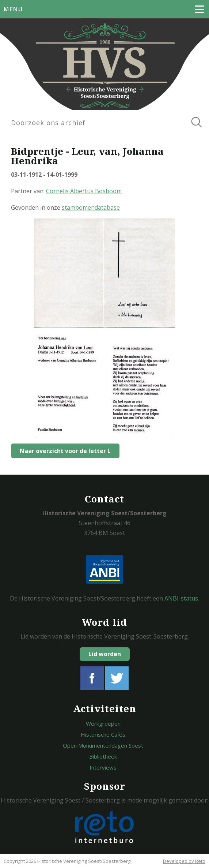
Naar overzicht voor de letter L (65, 451)
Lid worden (105, 654)
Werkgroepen (103, 723)
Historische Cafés (103, 734)
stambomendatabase (91, 207)
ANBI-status (181, 598)
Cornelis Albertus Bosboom (84, 191)
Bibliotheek (103, 756)
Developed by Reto (184, 861)
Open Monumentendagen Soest (103, 745)
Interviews (103, 767)
